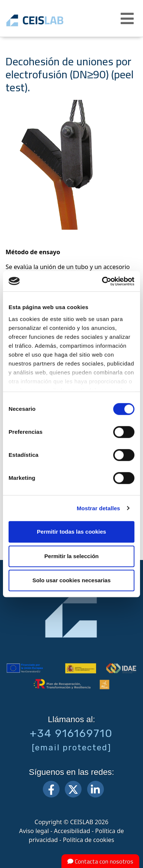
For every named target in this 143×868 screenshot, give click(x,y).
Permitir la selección (71, 556)
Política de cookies (89, 840)
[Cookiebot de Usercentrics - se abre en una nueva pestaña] (102, 281)
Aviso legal (34, 831)
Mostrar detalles (98, 508)
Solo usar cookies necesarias (71, 580)
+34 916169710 (71, 733)
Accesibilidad (72, 831)
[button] (128, 19)
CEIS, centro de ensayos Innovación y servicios (46, 20)
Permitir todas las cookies (71, 532)
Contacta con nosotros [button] (100, 861)
